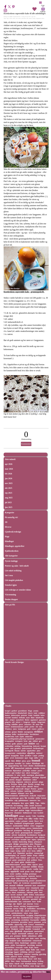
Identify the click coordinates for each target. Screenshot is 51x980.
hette (7, 874)
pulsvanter (17, 846)
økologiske (16, 803)
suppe (7, 895)
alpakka (31, 753)
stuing (18, 851)
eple (27, 18)
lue (42, 724)
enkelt (27, 911)
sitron (13, 878)
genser (8, 803)
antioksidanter (17, 913)
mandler (18, 763)
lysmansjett (16, 899)
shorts (30, 713)
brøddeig (41, 816)
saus (36, 837)
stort (7, 931)
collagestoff (9, 789)
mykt (43, 918)
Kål (26, 819)
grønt (14, 860)
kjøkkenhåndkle (11, 901)
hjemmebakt (27, 941)
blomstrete (9, 813)
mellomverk (24, 796)
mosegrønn (29, 732)
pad (15, 819)
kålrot (7, 727)
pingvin (8, 722)
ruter (37, 938)
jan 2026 (8, 478)
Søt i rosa (9, 575)
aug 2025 (9, 498)
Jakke (43, 803)
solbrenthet (9, 943)
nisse (31, 913)
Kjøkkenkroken (12, 551)
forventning (18, 806)
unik (7, 849)
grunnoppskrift (27, 833)
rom (41, 727)
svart (43, 950)
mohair (20, 895)
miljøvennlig (22, 959)
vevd (41, 758)
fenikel (18, 773)
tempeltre (37, 833)
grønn (14, 732)
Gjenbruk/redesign (13, 532)
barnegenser (21, 945)
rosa (25, 924)
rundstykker (21, 753)
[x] (9, 7)
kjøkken (16, 869)
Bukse (30, 846)
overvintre (15, 840)
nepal (18, 849)
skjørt (36, 913)
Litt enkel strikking (13, 571)
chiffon (41, 855)
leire (18, 938)
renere (34, 729)
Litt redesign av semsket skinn (18, 590)
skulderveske (30, 862)
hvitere (23, 869)
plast (41, 865)
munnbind (41, 885)
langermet (41, 722)
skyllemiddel (18, 826)
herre (31, 922)
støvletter (29, 897)
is (15, 775)
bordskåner (34, 734)
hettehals (21, 888)
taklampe (35, 777)
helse (43, 715)
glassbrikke (40, 775)
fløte (13, 761)
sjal (13, 773)
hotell (32, 806)
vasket (18, 821)
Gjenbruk (9, 806)
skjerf (19, 904)
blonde (41, 867)
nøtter (7, 945)
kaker (12, 849)
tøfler (36, 758)
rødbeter (30, 934)
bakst (7, 808)
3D (6, 522)
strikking (24, 952)
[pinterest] (13, 7)
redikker (42, 713)
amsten (12, 780)
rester (12, 874)
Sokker (23, 858)
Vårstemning (10, 595)
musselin (34, 890)
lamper (37, 918)
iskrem (7, 786)
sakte (7, 936)
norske (16, 909)
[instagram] (5, 10)
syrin (44, 922)
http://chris (21, 878)
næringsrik (9, 751)
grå (40, 741)
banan (30, 18)
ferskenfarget (38, 748)
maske (28, 816)
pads (26, 744)
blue (18, 918)
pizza (24, 761)
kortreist (38, 806)
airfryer (32, 952)
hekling (8, 899)
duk (38, 950)
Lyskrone (26, 883)
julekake (29, 768)
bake (33, 950)
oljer (7, 720)
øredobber (25, 920)
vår (18, 855)
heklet (32, 744)
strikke (34, 867)
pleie (31, 844)
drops (35, 855)
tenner (34, 722)
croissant (8, 883)
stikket (35, 741)
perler (32, 727)
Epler (22, 737)
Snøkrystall (9, 911)
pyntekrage (14, 798)
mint (39, 943)
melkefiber (31, 909)
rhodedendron (40, 766)
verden (21, 927)
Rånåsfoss (26, 899)
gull (16, 810)
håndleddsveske (27, 918)
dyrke (17, 833)
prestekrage (38, 830)
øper (26, 758)
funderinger (25, 943)
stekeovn (28, 782)
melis (24, 775)
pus (27, 878)
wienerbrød (37, 941)
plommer (37, 922)
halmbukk (22, 835)
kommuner (19, 758)
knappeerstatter (33, 906)
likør (33, 718)
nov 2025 (9, 483)
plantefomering (22, 881)
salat (42, 888)
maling (25, 874)
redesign (8, 904)
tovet (29, 851)
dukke (29, 855)
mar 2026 (9, 469)
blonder (8, 842)
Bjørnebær (17, 771)
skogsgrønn (9, 763)
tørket (7, 777)
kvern (42, 858)
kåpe (7, 858)
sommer (14, 793)
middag (17, 746)
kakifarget (14, 890)
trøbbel (18, 867)
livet (15, 966)
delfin (38, 798)
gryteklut (24, 922)
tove (27, 793)
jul (21, 777)
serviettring (16, 920)
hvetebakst (15, 922)
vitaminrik (35, 888)
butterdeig (23, 842)
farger (7, 878)
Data (40, 860)
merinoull (22, 933)
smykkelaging (10, 855)
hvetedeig (9, 846)
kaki (35, 713)
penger (22, 816)
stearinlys (13, 888)
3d (32, 830)
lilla (22, 911)
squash (8, 761)
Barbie (31, 784)
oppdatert (34, 720)
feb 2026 (8, 474)
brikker (20, 791)
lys (24, 763)
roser (33, 858)
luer (29, 840)
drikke (31, 895)
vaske (26, 947)
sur (12, 862)
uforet (18, 722)
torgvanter (41, 796)
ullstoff (30, 786)
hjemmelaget (10, 881)
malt (23, 897)
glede (22, 862)
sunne (7, 871)
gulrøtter (43, 720)
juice (15, 729)
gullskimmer (23, 800)
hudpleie (13, 941)
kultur (16, 950)
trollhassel (9, 830)
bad (6, 780)
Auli (10, 966)
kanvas (40, 964)
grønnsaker (40, 739)
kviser (24, 786)
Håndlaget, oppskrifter (15, 546)
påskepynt (38, 842)
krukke (8, 835)
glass (25, 784)
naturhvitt (22, 860)
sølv (6, 819)
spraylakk (14, 927)
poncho (8, 833)
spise (27, 803)
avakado (33, 796)
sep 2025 (8, 493)
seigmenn (19, 782)
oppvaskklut (10, 821)
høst (31, 793)
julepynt (8, 860)
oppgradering (13, 766)
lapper (16, 952)
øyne (28, 718)
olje (14, 904)
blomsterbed (19, 768)
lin (26, 798)
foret (20, 957)
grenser (35, 782)
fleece (37, 821)
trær (32, 871)
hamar (7, 715)
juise (39, 751)
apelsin (21, 810)
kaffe (39, 901)
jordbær (28, 756)
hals (19, 941)
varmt (36, 897)
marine (23, 855)
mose (7, 927)
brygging (30, 915)
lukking (8, 734)
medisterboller (23, 734)
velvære (13, 791)
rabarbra (28, 724)
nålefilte (15, 724)
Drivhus (14, 784)
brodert (13, 808)
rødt (7, 888)
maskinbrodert (36, 883)
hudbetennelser (11, 713)
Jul (37, 727)
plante (12, 858)
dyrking (26, 957)
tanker (28, 763)
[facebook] (5, 7)
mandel (23, 840)
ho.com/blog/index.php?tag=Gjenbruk (20, 739)
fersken (8, 892)
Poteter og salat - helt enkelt (17, 566)
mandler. (26, 808)
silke (30, 819)
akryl (28, 773)
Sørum (16, 906)
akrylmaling (15, 897)
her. (48, 972)
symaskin (9, 906)
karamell (8, 869)
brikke (23, 828)
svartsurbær (10, 876)
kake (41, 869)
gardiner (29, 853)
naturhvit (20, 720)
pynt (29, 761)
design (16, 844)
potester (24, 715)
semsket (27, 954)
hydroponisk (26, 961)
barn (25, 766)
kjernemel (41, 808)
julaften (33, 943)
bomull (36, 761)
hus (39, 800)
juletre (22, 950)
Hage (7, 537)
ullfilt (40, 936)
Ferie (35, 849)
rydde (21, 929)
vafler (26, 806)
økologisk (9, 844)
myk (28, 860)
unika (7, 922)
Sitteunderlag (27, 746)
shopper (19, 780)
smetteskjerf (39, 931)
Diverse (8, 527)
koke (32, 938)
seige (7, 941)
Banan (17, 751)
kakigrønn (22, 729)
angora (33, 957)
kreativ (8, 840)
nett (36, 934)
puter (7, 748)
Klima (31, 842)
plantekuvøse (41, 881)
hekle (24, 936)
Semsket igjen (11, 585)
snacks (29, 869)
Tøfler (15, 883)
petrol (42, 897)
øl (25, 909)
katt (17, 737)
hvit (41, 821)
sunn (32, 966)
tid (6, 766)
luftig (7, 798)
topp (27, 810)
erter (28, 888)
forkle (17, 911)
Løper (35, 756)
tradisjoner (9, 775)
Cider (34, 816)
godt (29, 729)
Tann (22, 756)
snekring (28, 791)
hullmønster (28, 813)
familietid (18, 823)
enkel (14, 18)
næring (43, 938)
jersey (24, 865)
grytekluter (23, 711)
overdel (8, 718)
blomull (12, 885)
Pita (38, 846)
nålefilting (9, 954)
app (30, 741)
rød (24, 904)
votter (32, 826)
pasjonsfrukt (19, 837)
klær (7, 890)
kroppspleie (9, 741)
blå (42, 763)
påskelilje (26, 771)
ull (12, 768)
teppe (12, 851)
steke (12, 931)
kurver (39, 876)
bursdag (27, 830)
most (38, 724)
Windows (8, 729)
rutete (31, 821)
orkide (7, 768)
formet (43, 746)
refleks (7, 867)
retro (43, 966)
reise (19, 775)
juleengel (8, 918)
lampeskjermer (40, 915)
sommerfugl (39, 853)
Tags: (8, 18)
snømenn (8, 853)
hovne (34, 961)
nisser (30, 959)
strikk (7, 957)
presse (29, 828)
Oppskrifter (19, 954)
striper (12, 720)
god (29, 858)
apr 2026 (9, 464)
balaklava (34, 911)
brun (26, 741)
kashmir (8, 915)
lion (22, 803)
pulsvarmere (27, 748)
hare (34, 885)
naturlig (35, 954)
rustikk (15, 842)
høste (36, 947)
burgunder (15, 777)
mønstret (33, 800)
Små (7, 885)
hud (41, 892)
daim (25, 846)
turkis (7, 793)
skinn (17, 943)
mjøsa (34, 840)
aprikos (40, 789)
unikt (24, 851)
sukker (21, 819)
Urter (36, 904)
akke (7, 823)
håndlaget (11, 816)
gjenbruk (18, 931)
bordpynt (42, 835)
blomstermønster (11, 796)
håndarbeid (22, 713)
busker (8, 920)
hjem (20, 784)
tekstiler (36, 768)
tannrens (32, 876)
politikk (33, 808)
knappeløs (15, 756)
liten (40, 959)
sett (40, 934)
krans (43, 768)
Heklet (20, 732)
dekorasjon (15, 715)
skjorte (42, 837)
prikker (34, 860)
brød (17, 858)
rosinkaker (21, 892)
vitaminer (18, 813)
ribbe (29, 865)
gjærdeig (43, 954)
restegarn (19, 741)
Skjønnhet (21, 853)
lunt (12, 810)
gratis (27, 871)
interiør (30, 904)
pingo (41, 782)
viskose (20, 885)
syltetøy (8, 732)
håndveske (40, 718)
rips (20, 901)
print (27, 727)
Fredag (8, 724)
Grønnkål (36, 929)
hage (31, 758)
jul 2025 (8, 502)
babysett (36, 746)
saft (13, 722)
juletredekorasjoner (12, 865)
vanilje (34, 18)
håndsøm (8, 909)
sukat (26, 913)
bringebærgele (28, 823)
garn (22, 798)
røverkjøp (31, 945)
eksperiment (28, 931)
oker (11, 823)
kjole (26, 895)
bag (42, 784)
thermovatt (29, 837)
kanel (19, 18)
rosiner (34, 771)
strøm (18, 786)
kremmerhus (38, 927)
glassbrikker (10, 947)
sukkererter (9, 828)
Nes (6, 966)
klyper (14, 934)
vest (38, 744)
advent (14, 835)
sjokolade (23, 18)
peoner (32, 881)
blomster (27, 777)
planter (20, 744)
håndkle (28, 929)
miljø (28, 950)
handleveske (10, 737)
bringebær (35, 773)
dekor (18, 761)
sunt (12, 748)
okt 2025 (8, 488)
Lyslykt (40, 813)
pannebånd (24, 844)
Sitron (36, 786)
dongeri (24, 849)
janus (36, 892)
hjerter (8, 913)
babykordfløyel (37, 810)
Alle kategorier (11, 556)
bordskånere (32, 835)
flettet (27, 720)
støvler (23, 751)
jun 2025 (9, 507)
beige (22, 909)
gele (43, 846)
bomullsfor (9, 800)
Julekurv (8, 826)
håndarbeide (37, 828)
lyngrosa (27, 722)
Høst (13, 961)
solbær (7, 929)
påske (13, 945)
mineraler (29, 737)
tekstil (17, 964)
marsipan (30, 775)
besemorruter (10, 753)
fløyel (7, 851)
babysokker (40, 895)
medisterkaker (10, 959)
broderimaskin (21, 876)
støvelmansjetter (19, 915)
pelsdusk (17, 936)
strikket (38, 732)
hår (21, 766)
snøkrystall (19, 789)
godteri (14, 711)
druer (7, 810)
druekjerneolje (31, 964)
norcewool (9, 837)
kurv (34, 901)
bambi (38, 952)
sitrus (20, 966)
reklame (30, 892)
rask (17, 18)
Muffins (26, 966)
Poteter (34, 789)
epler (7, 758)
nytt (14, 853)
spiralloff (34, 899)
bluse (14, 892)
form (34, 851)
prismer (25, 821)
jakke (7, 961)
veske (36, 819)
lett (40, 899)
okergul (38, 871)
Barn (41, 819)
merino (8, 744)
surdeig (23, 906)
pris (11, 936)
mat (35, 813)
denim (31, 766)
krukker (22, 890)
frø (35, 846)
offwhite (28, 927)
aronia (36, 711)
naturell (39, 945)
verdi (22, 871)
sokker (39, 851)
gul (13, 833)
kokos (43, 18)
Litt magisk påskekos (14, 580)
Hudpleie (15, 929)
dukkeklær (27, 780)
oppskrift (15, 871)
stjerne (35, 865)
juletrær (14, 957)
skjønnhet (26, 867)
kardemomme (10, 938)
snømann (8, 771)
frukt (30, 715)
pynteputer (18, 830)
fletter (7, 862)
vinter (18, 961)
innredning (41, 909)
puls (27, 938)
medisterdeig (10, 782)
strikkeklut (9, 746)
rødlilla (43, 920)
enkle (17, 828)
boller (14, 734)
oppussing (18, 924)
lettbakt (22, 718)
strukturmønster (17, 727)
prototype (33, 874)
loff (14, 918)
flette (11, 819)
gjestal (7, 756)
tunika (7, 784)
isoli (35, 959)
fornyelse (33, 878)
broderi (8, 934)
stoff (13, 786)
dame (30, 849)
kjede (7, 791)
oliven (7, 897)
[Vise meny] (40, 3)
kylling (40, 961)
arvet (12, 758)
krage (37, 966)
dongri (27, 789)
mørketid (28, 885)
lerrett (13, 895)
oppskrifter (31, 751)
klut (13, 867)
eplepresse (41, 840)
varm (43, 929)
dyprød (43, 777)
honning (42, 849)
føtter (41, 890)
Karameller (35, 920)
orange (37, 784)
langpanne (38, 18)
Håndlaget (9, 541)
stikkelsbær (32, 936)
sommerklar (40, 924)
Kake (11, 18)
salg (16, 800)
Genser (31, 924)
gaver (21, 724)
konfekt (36, 715)
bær (23, 773)
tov (37, 858)
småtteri (39, 753)
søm (32, 803)
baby (19, 808)
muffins (18, 874)
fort (6, 964)
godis (14, 744)
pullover (41, 729)
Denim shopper (11, 599)
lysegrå (8, 711)
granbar (18, 748)
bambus (15, 718)
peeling (41, 756)
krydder (31, 798)
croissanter (27, 901)
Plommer (38, 844)
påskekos (38, 823)
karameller (9, 924)
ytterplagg (9, 952)
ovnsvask (19, 947)
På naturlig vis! (11, 517)
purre (40, 771)
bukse (26, 826)
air (20, 883)
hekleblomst (37, 791)
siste (23, 938)
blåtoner (21, 793)
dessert (8, 773)
